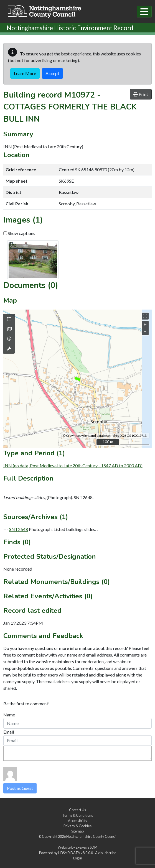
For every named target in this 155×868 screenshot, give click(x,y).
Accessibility (78, 821)
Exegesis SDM (87, 847)
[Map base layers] (9, 329)
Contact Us (77, 810)
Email (9, 732)
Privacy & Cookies (77, 826)
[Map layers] (9, 319)
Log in (78, 858)
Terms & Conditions (77, 815)
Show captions (19, 233)
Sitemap (77, 831)
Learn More (25, 73)
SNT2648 (19, 529)
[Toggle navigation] (144, 12)
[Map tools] (9, 349)
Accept (52, 73)
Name (9, 715)
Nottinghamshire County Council (91, 836)
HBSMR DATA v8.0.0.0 (76, 853)
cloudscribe (107, 853)
